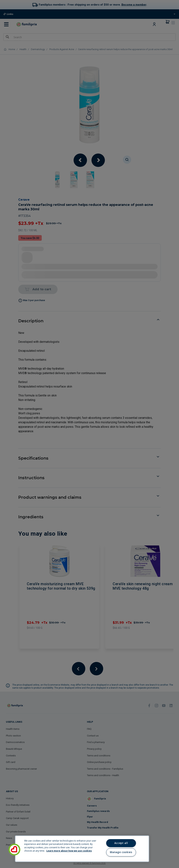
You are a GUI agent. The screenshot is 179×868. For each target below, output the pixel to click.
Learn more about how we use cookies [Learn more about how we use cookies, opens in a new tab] (69, 851)
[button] (14, 850)
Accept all (121, 843)
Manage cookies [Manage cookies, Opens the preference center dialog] (121, 852)
